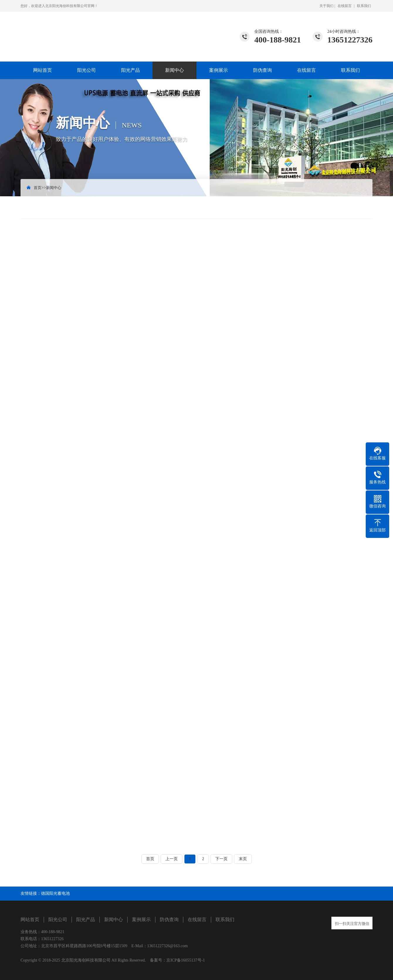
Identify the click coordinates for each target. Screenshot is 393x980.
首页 (38, 188)
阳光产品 (131, 70)
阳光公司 (87, 70)
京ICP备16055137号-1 (186, 960)
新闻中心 (175, 70)
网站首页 (43, 70)
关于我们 (326, 6)
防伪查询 (262, 70)
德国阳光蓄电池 (55, 893)
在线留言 (345, 6)
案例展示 (218, 70)
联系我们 (364, 6)
